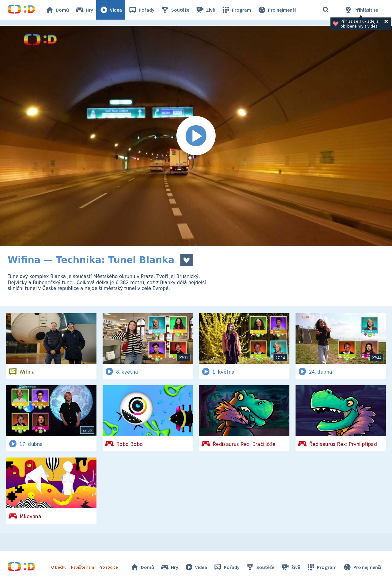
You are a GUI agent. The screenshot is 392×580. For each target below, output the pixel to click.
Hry (84, 10)
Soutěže (175, 10)
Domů (57, 10)
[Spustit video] (196, 136)
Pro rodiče (108, 567)
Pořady (141, 10)
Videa (111, 10)
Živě (205, 10)
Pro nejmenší (277, 10)
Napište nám (82, 567)
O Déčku (59, 567)
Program (236, 10)
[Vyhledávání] (326, 10)
